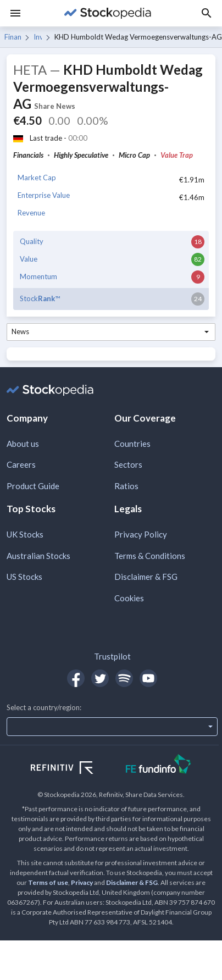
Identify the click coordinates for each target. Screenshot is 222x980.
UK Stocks (25, 534)
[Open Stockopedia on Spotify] (124, 678)
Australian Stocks (38, 556)
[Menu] (15, 13)
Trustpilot (112, 656)
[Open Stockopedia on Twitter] (100, 678)
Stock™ (40, 298)
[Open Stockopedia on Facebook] (76, 678)
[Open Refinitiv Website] (74, 769)
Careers (21, 464)
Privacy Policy (141, 534)
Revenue (31, 213)
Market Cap (37, 178)
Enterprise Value (44, 195)
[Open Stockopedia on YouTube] (148, 678)
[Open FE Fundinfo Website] (159, 765)
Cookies (129, 598)
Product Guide (33, 486)
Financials (13, 37)
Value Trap (177, 155)
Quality (32, 241)
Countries (132, 444)
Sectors (128, 464)
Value (29, 259)
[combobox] (111, 332)
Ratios (126, 486)
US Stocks (24, 577)
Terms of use (48, 882)
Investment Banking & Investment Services (38, 37)
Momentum (38, 276)
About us (23, 444)
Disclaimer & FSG (146, 577)
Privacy (82, 882)
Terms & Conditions (150, 556)
